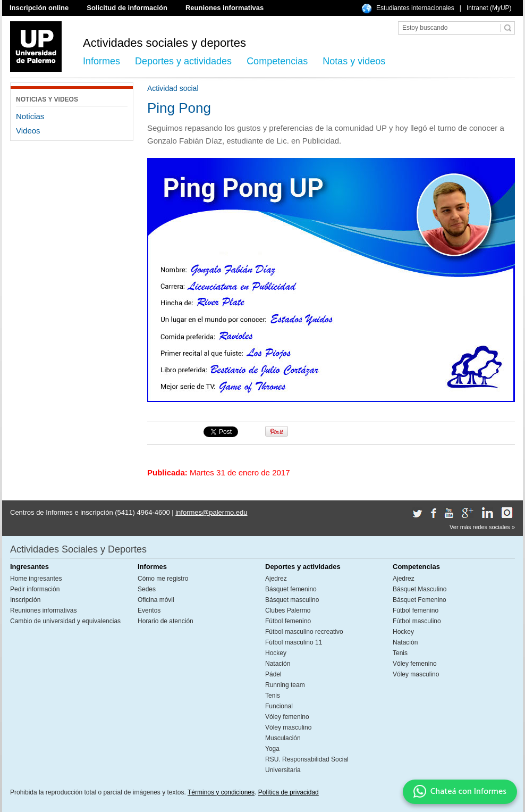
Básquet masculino (292, 600)
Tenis (273, 696)
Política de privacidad (289, 792)
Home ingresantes (36, 579)
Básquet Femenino (420, 600)
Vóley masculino (288, 727)
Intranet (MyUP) (489, 8)
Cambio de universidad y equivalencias (65, 621)
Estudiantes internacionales (415, 8)
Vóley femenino (287, 717)
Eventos (149, 610)
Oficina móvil (156, 600)
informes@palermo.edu (211, 512)
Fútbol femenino (288, 621)
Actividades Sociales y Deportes (78, 549)
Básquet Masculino (420, 589)
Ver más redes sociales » (482, 527)
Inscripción (25, 600)
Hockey (276, 653)
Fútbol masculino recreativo (304, 632)
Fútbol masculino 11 (294, 642)
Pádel (273, 674)
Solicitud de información (127, 8)
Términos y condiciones (221, 792)
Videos (28, 131)
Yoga (272, 749)
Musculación (283, 738)
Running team (285, 685)
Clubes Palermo (288, 610)
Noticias (30, 116)
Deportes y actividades (183, 61)
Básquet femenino (291, 589)
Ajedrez (276, 579)
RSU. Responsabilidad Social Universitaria (307, 765)
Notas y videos (354, 61)
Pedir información (35, 589)
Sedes (147, 589)
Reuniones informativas (225, 8)
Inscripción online (39, 8)
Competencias (277, 61)
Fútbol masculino (417, 621)
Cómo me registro (163, 579)
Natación (278, 664)
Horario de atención (166, 621)
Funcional (279, 706)
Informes (101, 61)
